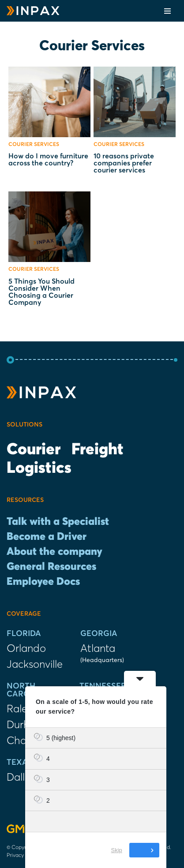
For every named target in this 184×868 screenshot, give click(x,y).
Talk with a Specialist (58, 522)
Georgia (99, 634)
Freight (98, 450)
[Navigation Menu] (167, 11)
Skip (117, 850)
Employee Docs (43, 582)
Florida (24, 634)
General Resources (51, 567)
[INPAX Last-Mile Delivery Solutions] (33, 11)
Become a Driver (47, 537)
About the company (54, 552)
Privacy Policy (23, 855)
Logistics (39, 468)
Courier (34, 450)
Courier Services (34, 145)
